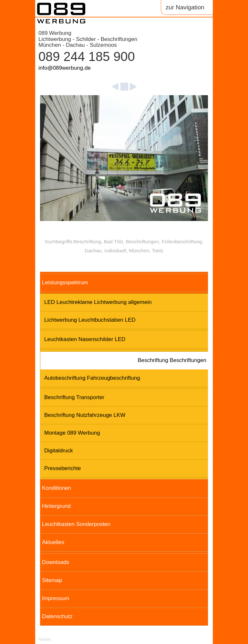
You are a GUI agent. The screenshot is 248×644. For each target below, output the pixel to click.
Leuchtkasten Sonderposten (76, 524)
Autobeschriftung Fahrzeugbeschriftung (92, 378)
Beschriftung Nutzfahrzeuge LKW (85, 415)
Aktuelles (53, 542)
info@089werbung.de (65, 68)
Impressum (56, 598)
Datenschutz (57, 616)
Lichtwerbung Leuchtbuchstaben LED (90, 320)
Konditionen (57, 488)
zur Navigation (185, 7)
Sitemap (52, 580)
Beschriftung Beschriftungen (172, 360)
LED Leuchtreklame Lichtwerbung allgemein (98, 302)
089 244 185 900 (87, 56)
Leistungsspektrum (65, 282)
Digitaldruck (59, 451)
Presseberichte (62, 468)
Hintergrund (56, 506)
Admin (44, 639)
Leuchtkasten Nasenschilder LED (85, 339)
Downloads (56, 562)
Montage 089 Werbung (72, 433)
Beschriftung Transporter (74, 397)
